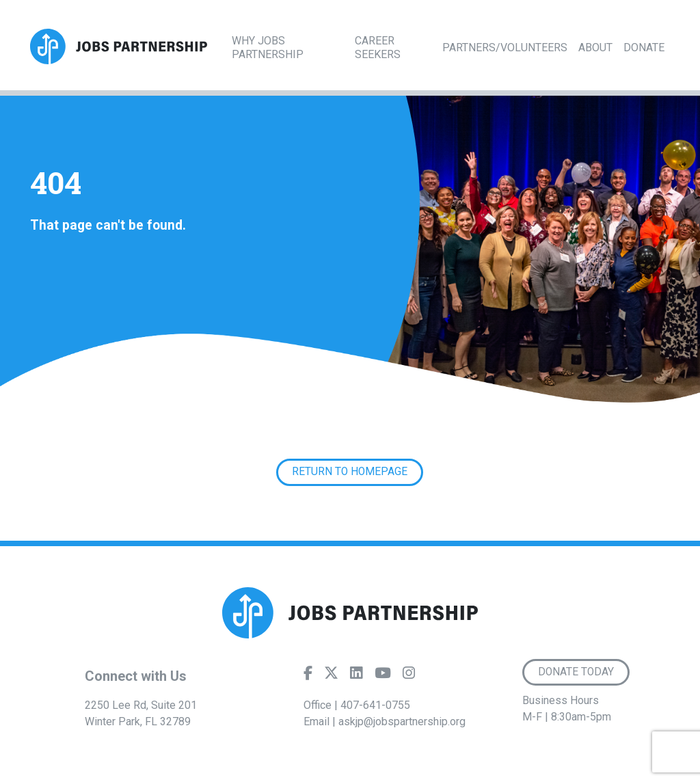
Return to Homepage (350, 472)
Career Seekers (378, 48)
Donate (644, 48)
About (595, 48)
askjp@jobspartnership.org (402, 722)
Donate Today (576, 672)
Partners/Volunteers (505, 48)
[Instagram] (409, 676)
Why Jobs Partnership (268, 48)
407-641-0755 (375, 705)
